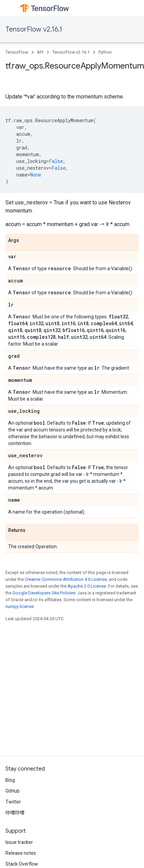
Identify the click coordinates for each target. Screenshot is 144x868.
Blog (10, 780)
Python (105, 52)
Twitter (13, 802)
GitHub (13, 791)
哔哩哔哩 (15, 813)
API (40, 52)
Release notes (21, 853)
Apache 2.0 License (87, 586)
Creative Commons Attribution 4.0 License (66, 579)
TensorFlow (17, 52)
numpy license (20, 606)
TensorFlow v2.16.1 (34, 29)
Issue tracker (19, 842)
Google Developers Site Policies (44, 593)
